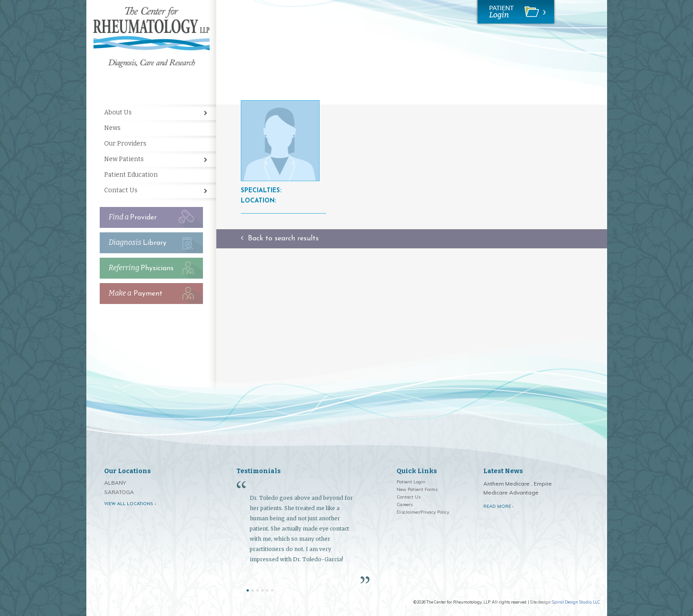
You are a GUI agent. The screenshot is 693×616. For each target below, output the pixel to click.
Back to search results (280, 239)
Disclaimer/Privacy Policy (423, 512)
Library (138, 242)
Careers (405, 505)
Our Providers (125, 144)
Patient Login (411, 482)
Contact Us (121, 190)
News (112, 128)
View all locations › (130, 504)
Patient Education (131, 175)
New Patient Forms (417, 489)
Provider (133, 217)
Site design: (541, 602)
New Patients (124, 159)
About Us (118, 112)
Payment (136, 293)
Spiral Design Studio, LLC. (576, 602)
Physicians (141, 268)
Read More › (498, 506)
